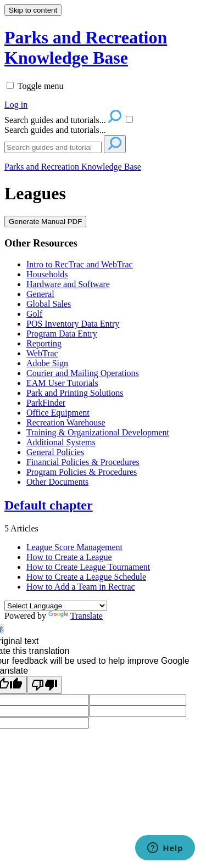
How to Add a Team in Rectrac (81, 587)
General (40, 294)
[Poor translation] (44, 685)
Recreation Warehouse (66, 422)
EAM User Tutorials (62, 383)
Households (47, 274)
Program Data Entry (62, 334)
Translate (76, 616)
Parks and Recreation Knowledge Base (73, 167)
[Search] (53, 147)
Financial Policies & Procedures (83, 462)
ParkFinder (46, 403)
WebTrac (42, 353)
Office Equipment (58, 413)
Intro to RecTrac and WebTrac (80, 264)
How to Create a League (69, 557)
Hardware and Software (68, 284)
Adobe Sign (47, 363)
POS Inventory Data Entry (73, 324)
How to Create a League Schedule (86, 577)
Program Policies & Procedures (82, 472)
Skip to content (33, 10)
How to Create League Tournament (88, 567)
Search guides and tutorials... (55, 130)
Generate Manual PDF (45, 222)
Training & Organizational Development (98, 432)
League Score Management (74, 547)
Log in (16, 105)
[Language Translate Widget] (56, 606)
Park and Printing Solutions (75, 393)
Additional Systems (61, 442)
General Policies (55, 452)
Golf (34, 314)
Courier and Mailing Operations (83, 373)
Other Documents (57, 482)
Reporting (44, 343)
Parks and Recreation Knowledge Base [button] (86, 47)
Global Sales (49, 304)
